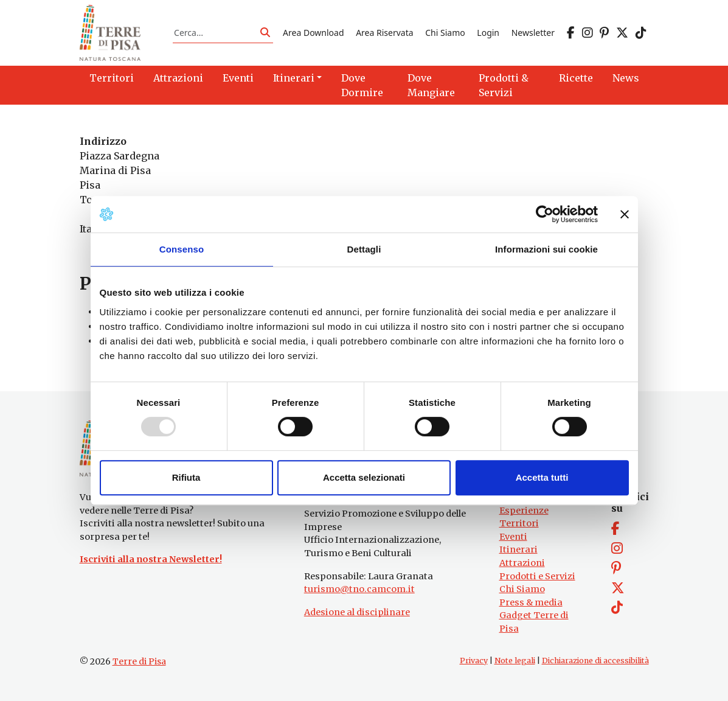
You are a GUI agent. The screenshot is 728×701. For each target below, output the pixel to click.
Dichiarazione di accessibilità (595, 661)
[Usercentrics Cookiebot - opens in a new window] (545, 214)
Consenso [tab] (182, 249)
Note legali (515, 661)
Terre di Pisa (139, 661)
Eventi (513, 537)
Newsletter (533, 33)
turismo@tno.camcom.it (359, 589)
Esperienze (524, 511)
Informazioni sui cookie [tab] (546, 249)
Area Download (313, 33)
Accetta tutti (542, 477)
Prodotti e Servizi (537, 576)
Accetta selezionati (364, 477)
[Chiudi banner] (625, 214)
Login (488, 33)
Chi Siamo (445, 33)
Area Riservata (384, 33)
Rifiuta (186, 477)
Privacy (474, 661)
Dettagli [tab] (364, 249)
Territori (519, 523)
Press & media (531, 602)
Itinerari (518, 549)
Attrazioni (522, 563)
